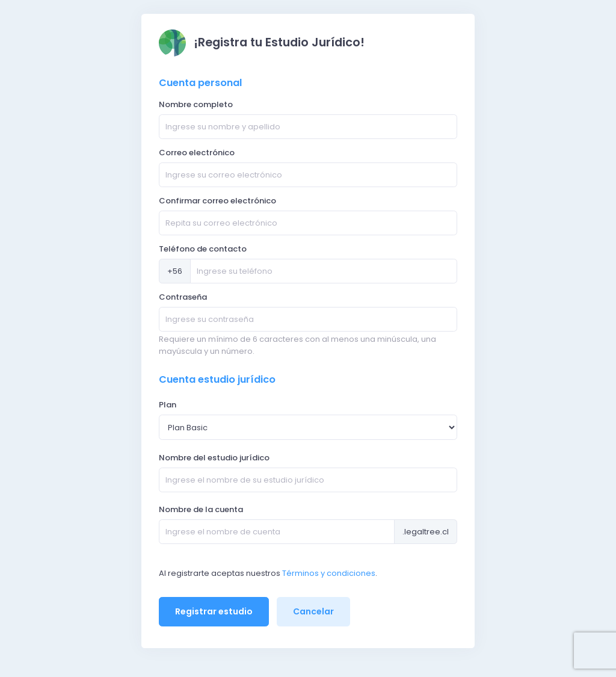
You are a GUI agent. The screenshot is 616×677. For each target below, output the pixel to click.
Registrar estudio (214, 611)
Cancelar (313, 611)
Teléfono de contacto (203, 249)
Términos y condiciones (329, 573)
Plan (168, 405)
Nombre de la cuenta (201, 509)
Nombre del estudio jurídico (214, 458)
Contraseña (183, 297)
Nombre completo (196, 104)
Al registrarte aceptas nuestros (220, 573)
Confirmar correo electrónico (217, 201)
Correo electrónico (197, 153)
